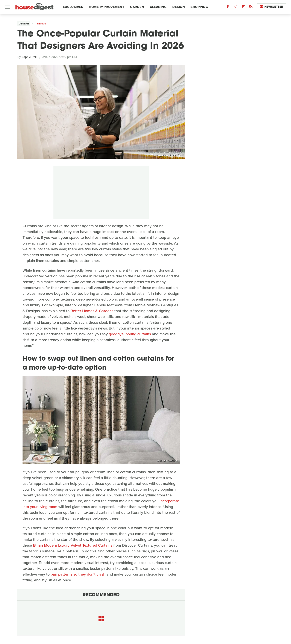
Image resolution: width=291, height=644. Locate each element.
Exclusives (73, 7)
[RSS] (251, 8)
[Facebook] (228, 8)
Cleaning (158, 7)
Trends (41, 24)
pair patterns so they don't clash (78, 574)
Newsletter (271, 7)
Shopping (199, 7)
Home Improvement (107, 7)
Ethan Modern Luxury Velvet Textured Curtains (73, 545)
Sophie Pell (29, 57)
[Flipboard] (243, 8)
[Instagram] (235, 8)
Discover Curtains (167, 461)
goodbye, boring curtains (130, 334)
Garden (137, 7)
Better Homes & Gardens (92, 311)
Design (179, 7)
